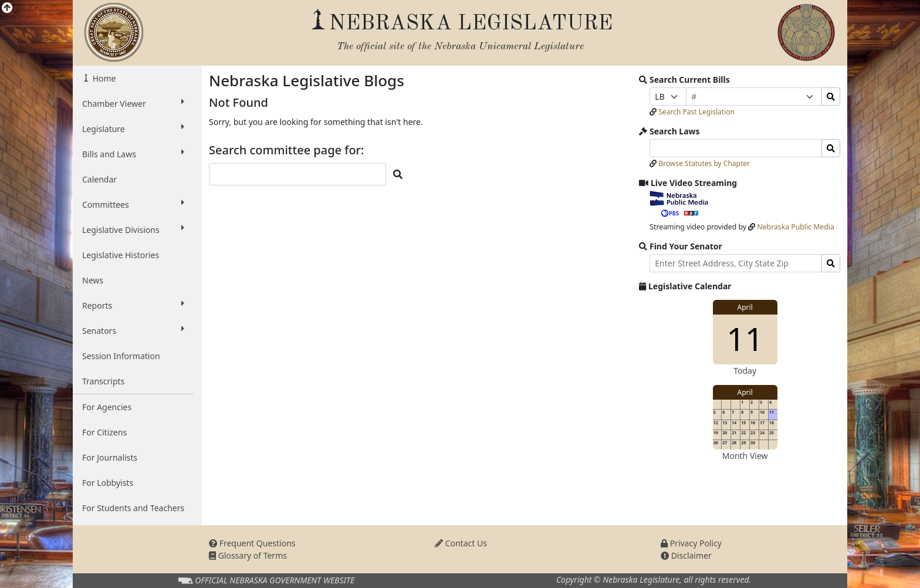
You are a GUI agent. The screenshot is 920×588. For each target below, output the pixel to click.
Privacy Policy (691, 543)
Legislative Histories (121, 255)
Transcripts (103, 381)
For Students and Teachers (133, 508)
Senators (133, 330)
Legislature (133, 129)
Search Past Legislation (696, 112)
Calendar (99, 179)
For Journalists (110, 457)
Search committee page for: (287, 150)
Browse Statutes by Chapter (704, 163)
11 (745, 338)
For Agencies (107, 407)
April (745, 307)
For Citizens (104, 432)
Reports (133, 305)
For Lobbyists (108, 483)
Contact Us (461, 543)
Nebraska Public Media (795, 227)
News (93, 280)
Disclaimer (686, 555)
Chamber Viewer (133, 103)
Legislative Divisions (133, 229)
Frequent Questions (252, 543)
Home (103, 78)
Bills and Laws (133, 154)
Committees (133, 204)
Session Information (121, 356)
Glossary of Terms (248, 555)
